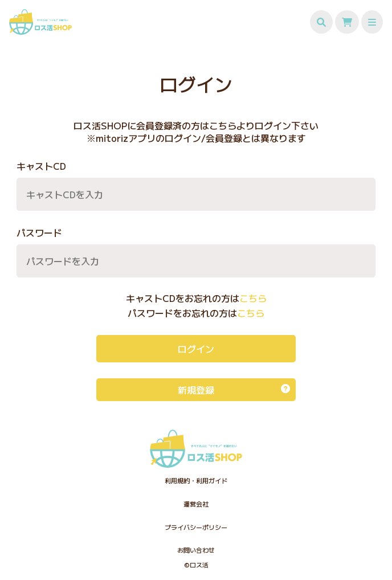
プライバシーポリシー (196, 527)
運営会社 (196, 504)
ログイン (196, 349)
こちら (253, 298)
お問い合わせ (196, 550)
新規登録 (234, 390)
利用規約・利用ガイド (196, 480)
